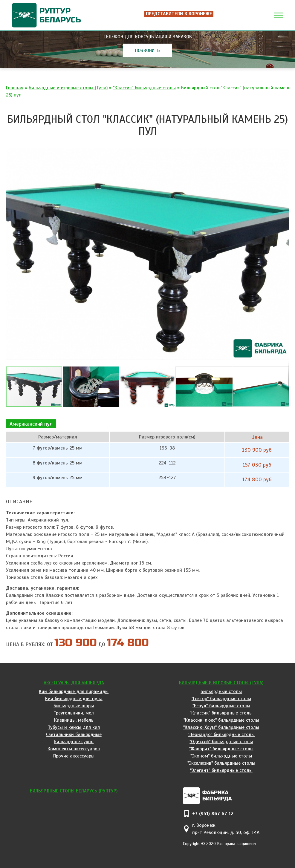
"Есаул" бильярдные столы (221, 706)
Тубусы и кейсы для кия (74, 727)
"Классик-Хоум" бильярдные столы (221, 727)
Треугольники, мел (74, 713)
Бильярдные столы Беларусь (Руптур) (74, 791)
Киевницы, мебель (74, 720)
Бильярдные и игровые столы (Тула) (68, 88)
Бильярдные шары (74, 706)
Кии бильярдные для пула (74, 699)
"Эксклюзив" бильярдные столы (221, 763)
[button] (284, 153)
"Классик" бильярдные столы (144, 88)
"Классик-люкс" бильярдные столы (221, 720)
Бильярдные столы (221, 691)
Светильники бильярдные (74, 734)
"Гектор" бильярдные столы (221, 699)
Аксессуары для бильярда (74, 683)
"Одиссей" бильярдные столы (221, 742)
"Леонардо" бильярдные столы (221, 734)
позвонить (147, 50)
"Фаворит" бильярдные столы (221, 749)
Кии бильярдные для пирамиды (74, 691)
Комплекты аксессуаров (74, 749)
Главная (15, 88)
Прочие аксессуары (74, 756)
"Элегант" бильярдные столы (221, 770)
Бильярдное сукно (74, 742)
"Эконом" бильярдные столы (221, 756)
